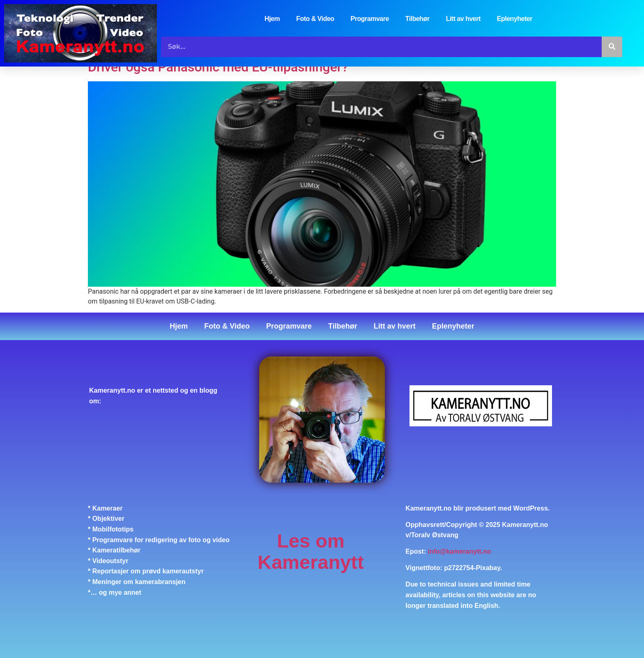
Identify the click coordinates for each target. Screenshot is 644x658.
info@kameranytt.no (460, 552)
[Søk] (612, 47)
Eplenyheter (515, 19)
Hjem (272, 19)
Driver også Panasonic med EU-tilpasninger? (218, 67)
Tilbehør (417, 19)
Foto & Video (315, 19)
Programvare (370, 19)
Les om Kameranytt (311, 551)
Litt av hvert (463, 19)
